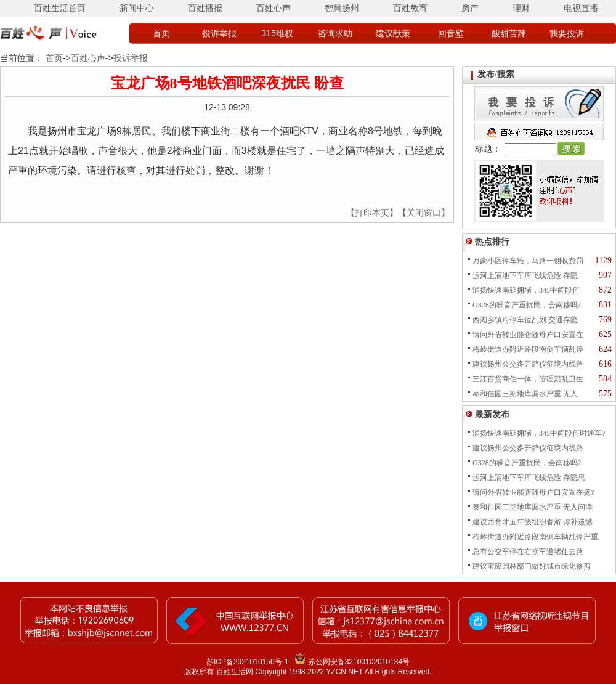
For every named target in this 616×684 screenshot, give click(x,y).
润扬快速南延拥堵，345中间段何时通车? (539, 433)
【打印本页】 (372, 213)
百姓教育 (410, 8)
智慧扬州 (342, 8)
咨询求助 (335, 33)
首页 (161, 33)
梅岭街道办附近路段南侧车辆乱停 (528, 349)
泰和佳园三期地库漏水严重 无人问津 (533, 507)
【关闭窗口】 (424, 213)
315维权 (277, 33)
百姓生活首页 (60, 8)
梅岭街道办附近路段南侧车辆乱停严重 (535, 537)
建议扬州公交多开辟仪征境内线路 (528, 364)
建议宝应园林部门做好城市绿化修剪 (532, 566)
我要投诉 (567, 33)
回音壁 (451, 33)
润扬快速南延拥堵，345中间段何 (526, 290)
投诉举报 (219, 33)
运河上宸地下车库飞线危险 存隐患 (529, 478)
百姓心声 (274, 8)
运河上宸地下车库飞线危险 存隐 (525, 275)
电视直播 (581, 8)
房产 (470, 8)
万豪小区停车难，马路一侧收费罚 (528, 261)
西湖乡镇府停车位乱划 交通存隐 (525, 320)
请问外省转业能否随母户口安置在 (528, 335)
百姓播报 (205, 8)
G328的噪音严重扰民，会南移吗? (527, 305)
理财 (521, 8)
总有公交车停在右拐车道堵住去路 (528, 552)
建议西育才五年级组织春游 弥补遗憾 (533, 522)
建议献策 (393, 33)
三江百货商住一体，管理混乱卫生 (528, 379)
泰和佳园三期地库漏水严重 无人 (525, 394)
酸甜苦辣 (509, 33)
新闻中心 (137, 8)
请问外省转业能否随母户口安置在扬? (533, 492)
